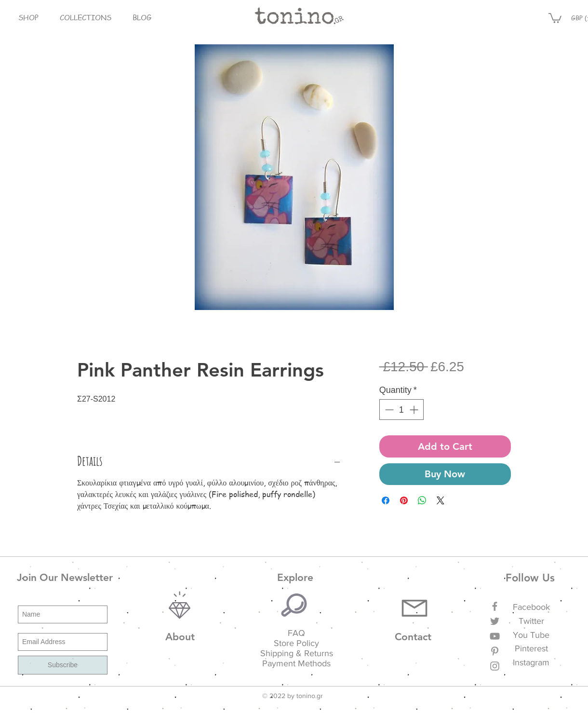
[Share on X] (441, 500)
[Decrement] (388, 410)
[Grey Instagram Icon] (495, 666)
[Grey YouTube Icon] (495, 636)
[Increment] (415, 410)
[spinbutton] (401, 410)
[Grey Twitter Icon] (495, 621)
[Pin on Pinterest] (404, 500)
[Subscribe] (63, 665)
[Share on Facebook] (386, 500)
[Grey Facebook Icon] (495, 606)
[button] (28, 18)
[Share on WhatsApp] (422, 500)
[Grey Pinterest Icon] (495, 651)
